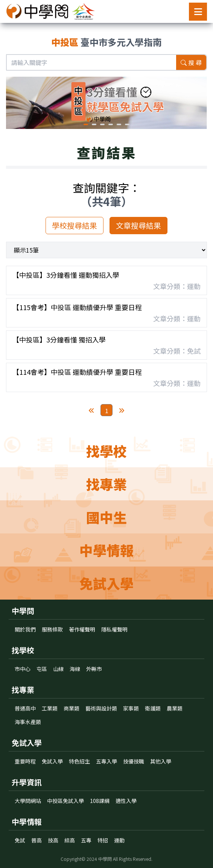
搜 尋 (191, 62)
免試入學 (52, 761)
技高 (53, 840)
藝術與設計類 (101, 708)
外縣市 (94, 669)
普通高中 (25, 708)
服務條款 (52, 629)
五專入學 (106, 761)
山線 (58, 669)
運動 (119, 840)
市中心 (23, 669)
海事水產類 (28, 722)
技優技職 (134, 761)
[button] (86, 124)
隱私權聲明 (114, 629)
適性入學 (126, 801)
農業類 (175, 708)
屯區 (42, 669)
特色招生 (79, 761)
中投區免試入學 (65, 801)
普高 (37, 840)
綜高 (70, 840)
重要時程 (25, 761)
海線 (75, 669)
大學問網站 (28, 801)
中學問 (105, 859)
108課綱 (100, 801)
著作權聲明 (82, 629)
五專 (86, 840)
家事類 (131, 708)
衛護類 (153, 708)
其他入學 (161, 761)
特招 (103, 840)
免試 (20, 840)
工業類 (50, 708)
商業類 (72, 708)
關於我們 (25, 629)
